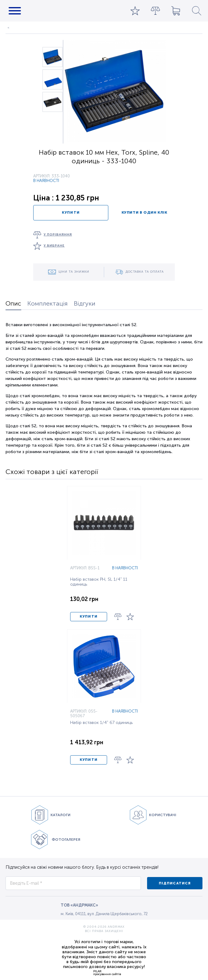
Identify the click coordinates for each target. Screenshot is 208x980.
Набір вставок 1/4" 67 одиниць (101, 723)
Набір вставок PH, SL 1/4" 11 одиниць (99, 582)
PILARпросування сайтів (107, 973)
